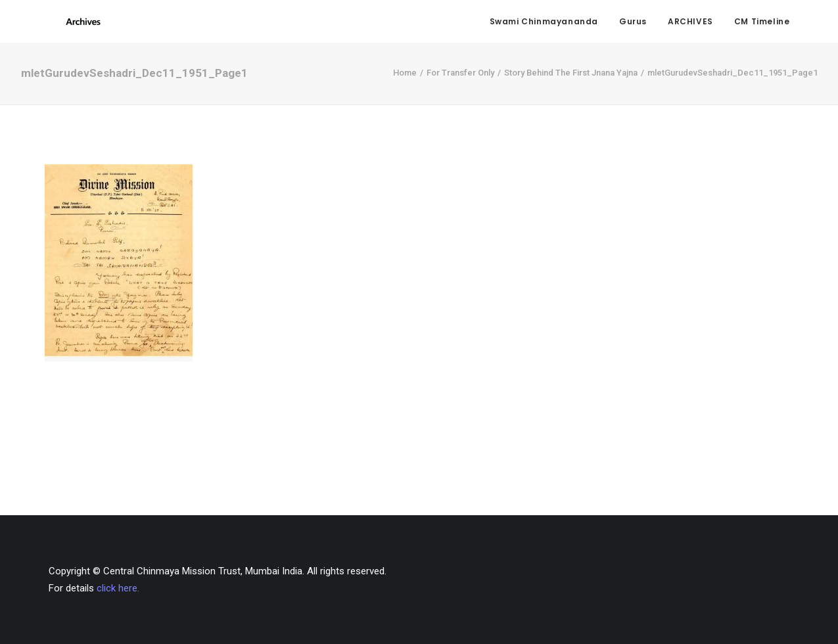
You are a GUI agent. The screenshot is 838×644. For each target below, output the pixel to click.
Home (405, 79)
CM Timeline (762, 23)
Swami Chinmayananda (544, 23)
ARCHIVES (690, 23)
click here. (118, 588)
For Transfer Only (460, 79)
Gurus (633, 23)
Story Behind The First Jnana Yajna (571, 79)
